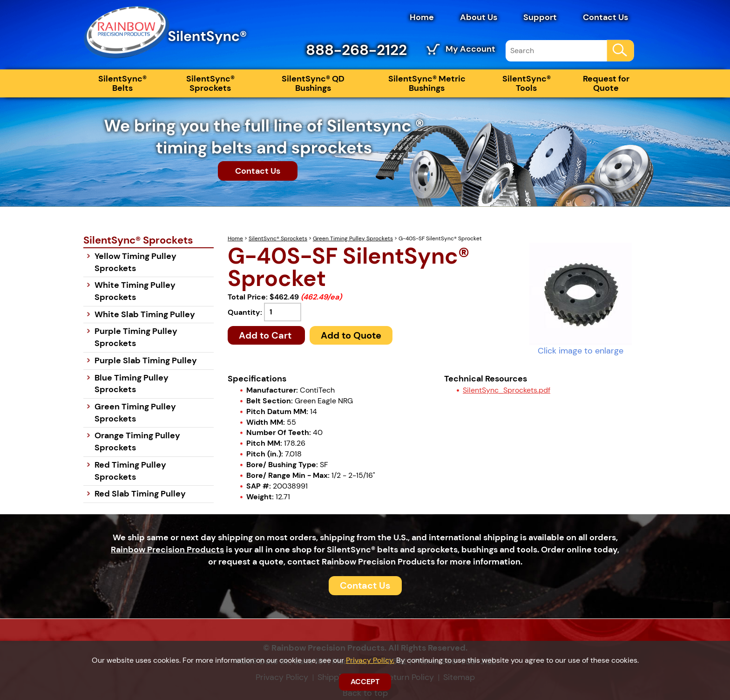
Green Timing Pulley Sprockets (353, 238)
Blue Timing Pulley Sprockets (132, 384)
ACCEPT (365, 682)
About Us (479, 17)
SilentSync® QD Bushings (313, 83)
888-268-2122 (356, 50)
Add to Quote (351, 335)
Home (422, 17)
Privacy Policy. (370, 660)
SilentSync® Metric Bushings (427, 83)
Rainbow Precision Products (167, 550)
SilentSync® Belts (122, 83)
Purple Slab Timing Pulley (146, 360)
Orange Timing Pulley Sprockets (137, 442)
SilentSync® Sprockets (210, 83)
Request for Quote (606, 83)
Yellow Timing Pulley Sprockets (135, 262)
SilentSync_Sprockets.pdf (507, 390)
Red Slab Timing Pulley (140, 494)
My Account (470, 49)
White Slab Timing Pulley (145, 314)
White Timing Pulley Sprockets (135, 291)
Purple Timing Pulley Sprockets (136, 337)
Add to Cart (266, 335)
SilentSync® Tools (527, 83)
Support (540, 17)
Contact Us (605, 17)
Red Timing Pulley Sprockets (130, 471)
